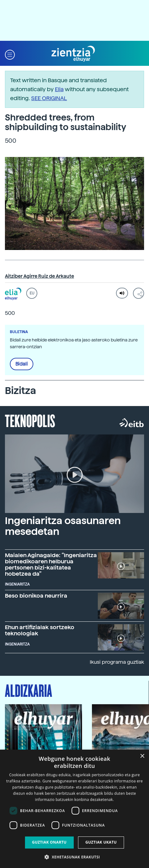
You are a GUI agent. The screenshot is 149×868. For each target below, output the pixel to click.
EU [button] (32, 293)
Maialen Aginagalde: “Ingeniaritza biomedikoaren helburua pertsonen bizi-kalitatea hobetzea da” (51, 564)
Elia (59, 89)
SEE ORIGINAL (49, 98)
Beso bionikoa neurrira (36, 596)
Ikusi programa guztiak (117, 662)
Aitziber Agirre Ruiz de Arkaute (39, 276)
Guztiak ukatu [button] (101, 842)
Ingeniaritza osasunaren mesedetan (63, 526)
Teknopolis (30, 420)
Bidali (22, 364)
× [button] (142, 756)
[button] (10, 54)
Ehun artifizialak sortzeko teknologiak (40, 630)
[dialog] (74, 809)
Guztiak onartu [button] (49, 842)
